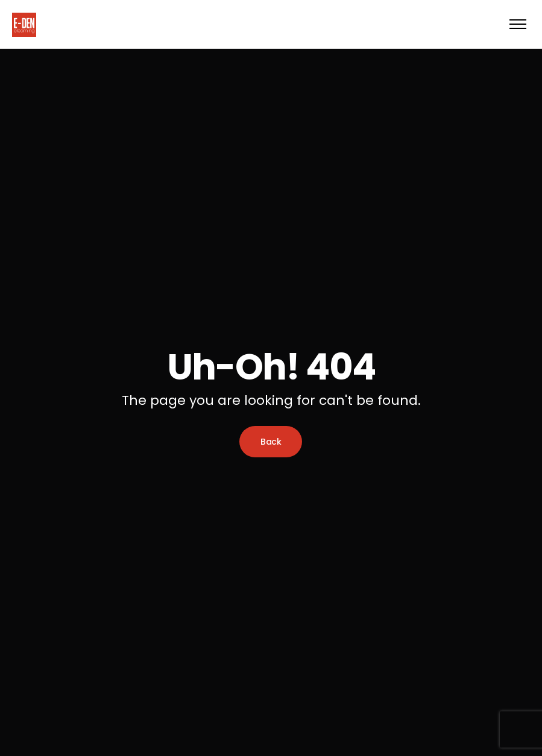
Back (271, 442)
